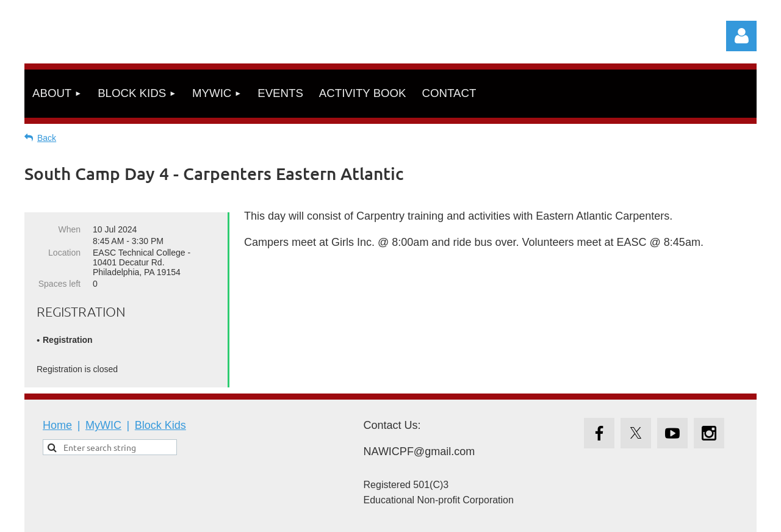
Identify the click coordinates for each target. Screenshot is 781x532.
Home (57, 425)
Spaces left (59, 284)
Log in (741, 36)
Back (47, 138)
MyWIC (103, 425)
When (69, 229)
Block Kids (160, 425)
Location (64, 253)
